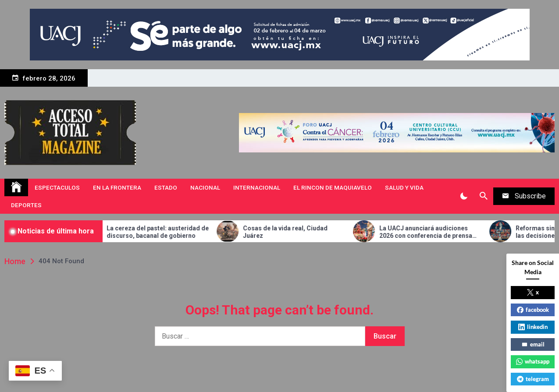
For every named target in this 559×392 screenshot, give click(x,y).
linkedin (533, 327)
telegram (533, 379)
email (533, 344)
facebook (533, 310)
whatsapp (533, 361)
